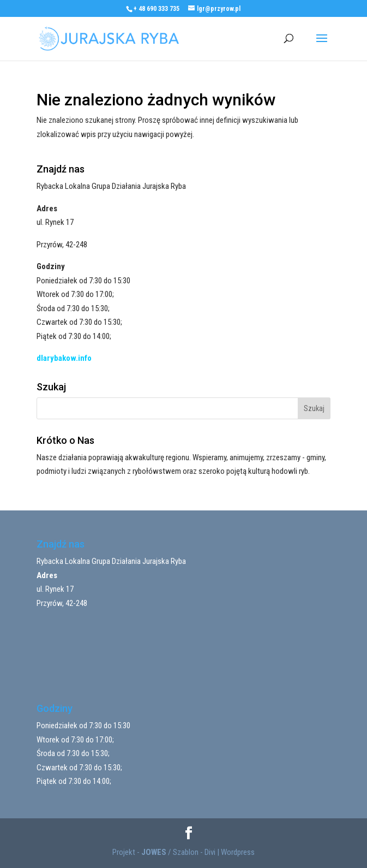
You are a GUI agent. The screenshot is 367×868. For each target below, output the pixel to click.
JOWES (154, 852)
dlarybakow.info (64, 358)
